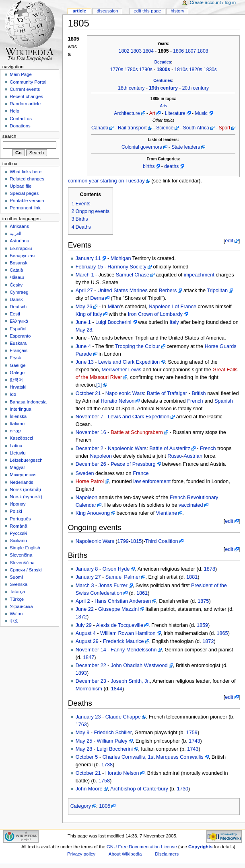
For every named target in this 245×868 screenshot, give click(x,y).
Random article (25, 104)
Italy (174, 322)
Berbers (168, 291)
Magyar (17, 467)
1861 (142, 593)
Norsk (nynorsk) (26, 497)
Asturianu (19, 241)
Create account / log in (213, 2)
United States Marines (122, 291)
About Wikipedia (125, 854)
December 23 (91, 681)
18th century (131, 88)
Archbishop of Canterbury (139, 789)
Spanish (224, 401)
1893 (81, 673)
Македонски (23, 475)
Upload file (21, 186)
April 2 (83, 601)
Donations (20, 126)
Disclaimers (167, 854)
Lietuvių (17, 453)
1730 (183, 789)
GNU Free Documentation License (142, 847)
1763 (81, 725)
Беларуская (22, 256)
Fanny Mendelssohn (134, 650)
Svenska (19, 584)
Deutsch (18, 307)
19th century (163, 88)
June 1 (83, 322)
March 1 (85, 275)
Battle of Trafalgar (167, 393)
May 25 (84, 741)
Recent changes (26, 96)
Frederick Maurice (124, 641)
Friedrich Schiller (113, 733)
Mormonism (89, 689)
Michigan (121, 258)
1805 (105, 806)
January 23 (88, 717)
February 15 (89, 267)
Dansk (16, 299)
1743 (194, 741)
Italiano (17, 424)
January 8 (87, 569)
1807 (190, 51)
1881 (192, 577)
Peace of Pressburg (133, 464)
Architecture (127, 113)
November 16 (91, 432)
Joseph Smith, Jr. (130, 681)
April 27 (84, 291)
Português (20, 519)
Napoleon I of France (173, 307)
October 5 (87, 757)
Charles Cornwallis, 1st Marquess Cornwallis (153, 757)
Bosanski (19, 263)
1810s (181, 70)
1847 (89, 657)
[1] (99, 385)
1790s (146, 70)
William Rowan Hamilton (128, 633)
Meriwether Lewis (122, 370)
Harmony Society (127, 267)
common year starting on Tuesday (106, 181)
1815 (136, 541)
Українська (21, 606)
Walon (16, 614)
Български (21, 248)
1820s (196, 70)
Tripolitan (217, 291)
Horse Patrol (90, 481)
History (177, 11)
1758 (104, 781)
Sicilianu (18, 540)
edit (229, 241)
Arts (163, 106)
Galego (17, 373)
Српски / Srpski (26, 570)
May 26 (84, 307)
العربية (15, 233)
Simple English (25, 548)
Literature (175, 113)
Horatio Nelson (117, 401)
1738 (107, 765)
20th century (196, 88)
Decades (163, 62)
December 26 (91, 464)
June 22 (85, 609)
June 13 (85, 362)
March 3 (85, 585)
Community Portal (28, 82)
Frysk (15, 358)
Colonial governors (142, 147)
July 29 (84, 625)
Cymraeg (19, 292)
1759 (192, 733)
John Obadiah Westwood (139, 665)
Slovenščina (22, 563)
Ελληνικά (19, 321)
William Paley (112, 741)
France (141, 473)
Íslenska (18, 416)
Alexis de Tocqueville (119, 625)
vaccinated (191, 505)
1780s (131, 70)
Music (201, 113)
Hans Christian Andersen (123, 601)
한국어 (16, 380)
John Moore (89, 789)
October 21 (88, 393)
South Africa (196, 128)
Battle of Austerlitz (170, 448)
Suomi (16, 577)
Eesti (15, 314)
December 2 (90, 448)
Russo (175, 456)
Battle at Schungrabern (137, 432)
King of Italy (89, 314)
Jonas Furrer (113, 585)
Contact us (21, 119)
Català (16, 270)
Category (81, 806)
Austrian (193, 456)
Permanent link (25, 208)
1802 (124, 51)
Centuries (163, 81)
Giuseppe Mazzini (118, 609)
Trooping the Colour (138, 346)
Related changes (27, 179)
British (199, 393)
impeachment (199, 275)
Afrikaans (19, 226)
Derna (97, 298)
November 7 (90, 417)
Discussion (107, 11)
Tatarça (17, 592)
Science (165, 128)
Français (19, 350)
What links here (26, 172)
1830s (210, 70)
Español (18, 329)
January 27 (88, 577)
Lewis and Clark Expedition (129, 362)
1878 (210, 569)
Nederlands (22, 482)
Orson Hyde (116, 569)
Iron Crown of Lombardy (155, 314)
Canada (100, 128)
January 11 (88, 258)
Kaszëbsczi (21, 438)
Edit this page (147, 11)
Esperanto (20, 336)
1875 (203, 601)
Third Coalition (162, 541)
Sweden (85, 473)
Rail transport (132, 128)
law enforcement (152, 481)
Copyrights (200, 847)
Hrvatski (18, 387)
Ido (13, 394)
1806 (178, 51)
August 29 (87, 641)
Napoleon (101, 456)
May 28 (84, 330)
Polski (16, 511)
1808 (203, 51)
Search (9, 136)
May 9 (83, 733)
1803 (136, 51)
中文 (14, 621)
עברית (15, 431)
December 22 (91, 665)
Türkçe (17, 599)
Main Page (21, 74)
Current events (25, 89)
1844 (117, 689)
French (195, 401)
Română (18, 526)
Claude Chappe (123, 717)
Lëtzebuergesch (26, 460)
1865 (222, 633)
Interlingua (21, 409)
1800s (163, 70)
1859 (202, 625)
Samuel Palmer (123, 577)
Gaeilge (17, 365)
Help (14, 111)
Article (79, 11)
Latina (16, 446)
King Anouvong (93, 513)
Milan (114, 307)
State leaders (186, 147)
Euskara (18, 343)
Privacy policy (81, 854)
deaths (171, 166)
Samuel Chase (133, 275)
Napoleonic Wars (125, 393)
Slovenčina (21, 555)
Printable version (27, 201)
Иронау (17, 504)
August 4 (86, 633)
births (149, 166)
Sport (225, 128)
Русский (18, 533)
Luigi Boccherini (113, 322)
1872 (81, 617)
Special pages (24, 193)
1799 (123, 541)
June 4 (83, 346)
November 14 (91, 650)
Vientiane (167, 513)
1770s (116, 70)
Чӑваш (17, 277)
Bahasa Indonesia (28, 402)
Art (152, 113)
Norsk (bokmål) (25, 489)
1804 (148, 51)
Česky (16, 285)
